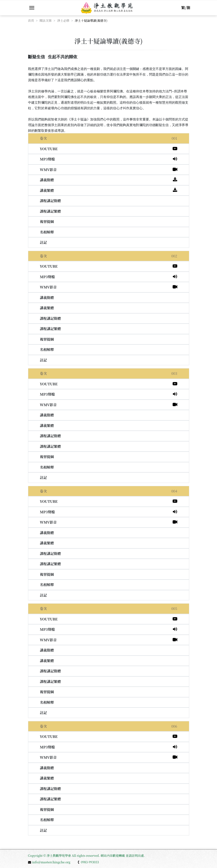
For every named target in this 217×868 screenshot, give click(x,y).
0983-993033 (88, 862)
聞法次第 (46, 20)
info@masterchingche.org (49, 862)
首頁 (31, 20)
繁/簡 (186, 8)
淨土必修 (63, 20)
